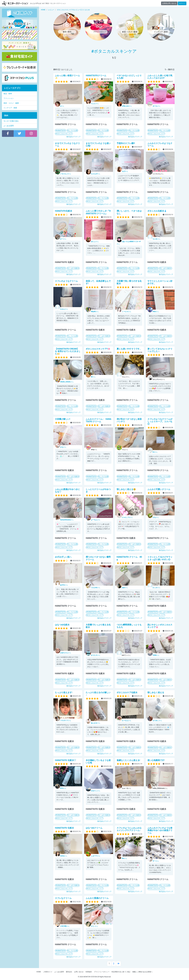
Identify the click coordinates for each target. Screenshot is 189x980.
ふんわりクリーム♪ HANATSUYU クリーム (98, 420)
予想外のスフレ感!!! (126, 143)
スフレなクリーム (63, 898)
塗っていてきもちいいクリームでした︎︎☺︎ (160, 350)
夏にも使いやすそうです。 (129, 349)
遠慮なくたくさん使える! (128, 760)
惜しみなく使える (156, 692)
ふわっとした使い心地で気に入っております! (160, 77)
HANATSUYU (61, 130)
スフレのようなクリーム (66, 281)
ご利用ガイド (48, 972)
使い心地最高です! (156, 760)
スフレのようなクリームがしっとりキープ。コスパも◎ (160, 422)
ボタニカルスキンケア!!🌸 (98, 349)
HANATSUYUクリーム (96, 76)
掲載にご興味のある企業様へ (142, 972)
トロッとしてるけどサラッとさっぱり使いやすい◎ (160, 558)
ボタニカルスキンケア (64, 134)
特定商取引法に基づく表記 (121, 972)
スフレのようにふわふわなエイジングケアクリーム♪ (129, 829)
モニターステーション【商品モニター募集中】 (15, 3)
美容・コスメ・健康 (11, 103)
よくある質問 (9, 126)
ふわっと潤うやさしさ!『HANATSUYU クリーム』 (98, 212)
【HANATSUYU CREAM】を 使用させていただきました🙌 (68, 351)
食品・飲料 (8, 94)
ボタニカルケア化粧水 (127, 692)
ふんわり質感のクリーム (97, 898)
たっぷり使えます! (64, 692)
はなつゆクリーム (94, 828)
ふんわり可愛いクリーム (159, 489)
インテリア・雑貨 (10, 108)
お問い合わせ (79, 972)
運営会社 (69, 972)
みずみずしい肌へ (63, 557)
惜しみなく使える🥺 (126, 489)
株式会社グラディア (74, 137)
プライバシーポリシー (102, 972)
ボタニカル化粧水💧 (157, 211)
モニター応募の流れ (11, 121)
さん (62, 106)
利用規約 (89, 972)
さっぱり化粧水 (74, 268)
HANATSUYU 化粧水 (64, 828)
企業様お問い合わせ (169, 3)
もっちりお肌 (73, 130)
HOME (39, 972)
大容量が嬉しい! (62, 419)
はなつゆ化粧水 (62, 625)
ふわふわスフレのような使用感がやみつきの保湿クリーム (160, 830)
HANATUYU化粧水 (64, 211)
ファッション (9, 98)
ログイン (182, 3)
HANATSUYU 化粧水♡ (65, 760)
